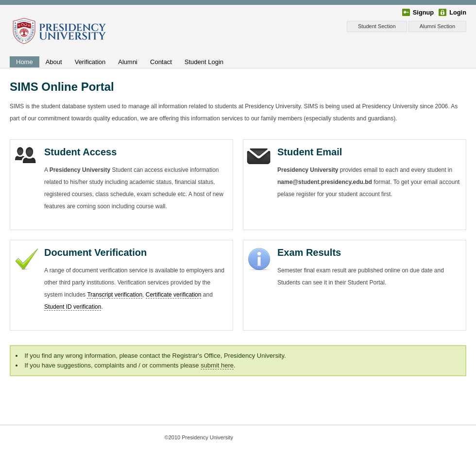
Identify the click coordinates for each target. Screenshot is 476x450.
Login (458, 12)
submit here (217, 365)
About (54, 62)
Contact (161, 62)
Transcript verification (115, 295)
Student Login (204, 62)
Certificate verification (174, 295)
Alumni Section (437, 26)
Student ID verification (73, 307)
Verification (90, 62)
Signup (423, 12)
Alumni (128, 62)
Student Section (377, 26)
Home (25, 62)
